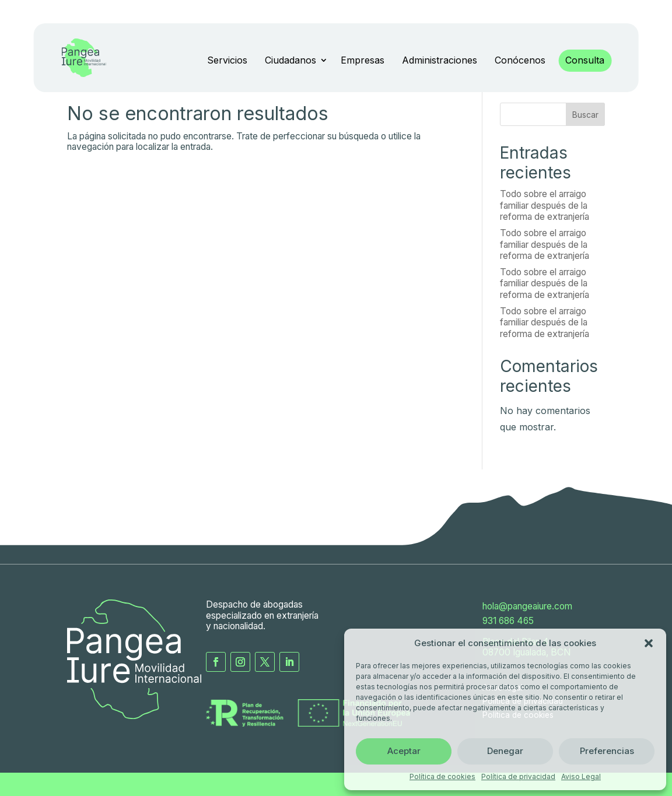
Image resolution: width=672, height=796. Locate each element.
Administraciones (440, 60)
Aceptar (404, 751)
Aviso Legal (581, 776)
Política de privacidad (518, 776)
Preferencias (607, 751)
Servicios (227, 60)
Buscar (585, 115)
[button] (649, 643)
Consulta (585, 60)
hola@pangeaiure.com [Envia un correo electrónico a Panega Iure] (527, 606)
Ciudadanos (290, 60)
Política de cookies (442, 776)
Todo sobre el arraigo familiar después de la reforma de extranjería (545, 205)
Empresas (363, 60)
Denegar (505, 751)
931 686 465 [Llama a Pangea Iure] (508, 621)
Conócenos (520, 60)
